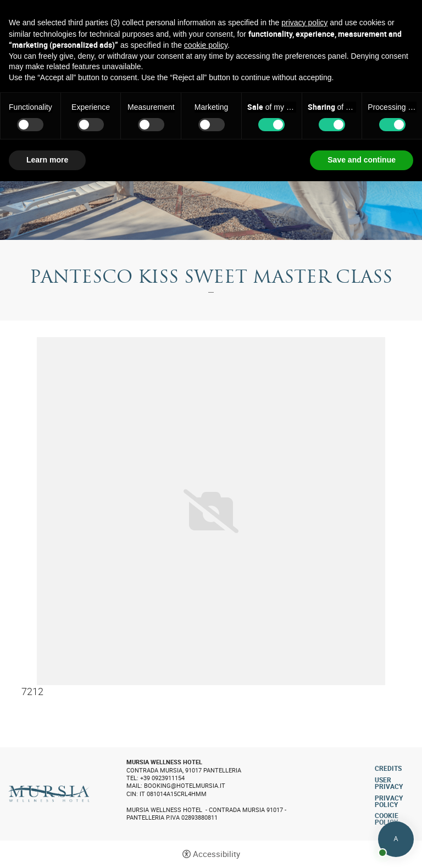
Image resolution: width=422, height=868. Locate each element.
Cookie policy (387, 819)
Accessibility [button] (216, 854)
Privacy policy (389, 801)
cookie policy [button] (206, 45)
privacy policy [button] (304, 23)
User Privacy (389, 783)
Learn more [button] (47, 160)
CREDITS (388, 768)
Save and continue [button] (362, 160)
